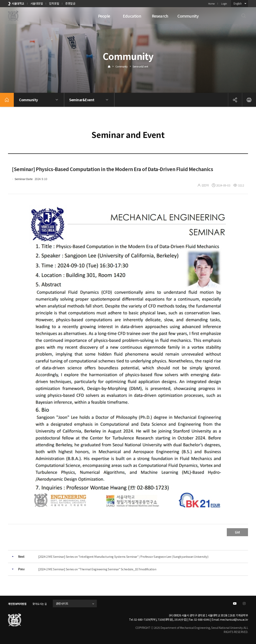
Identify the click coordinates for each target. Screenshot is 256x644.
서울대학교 (18, 3)
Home (211, 3)
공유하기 (235, 100)
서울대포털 (37, 3)
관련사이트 (66, 603)
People (104, 16)
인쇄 (249, 100)
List (237, 532)
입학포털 (54, 3)
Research (160, 16)
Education (132, 16)
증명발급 (70, 3)
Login (224, 3)
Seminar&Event (140, 66)
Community (188, 16)
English (238, 3)
